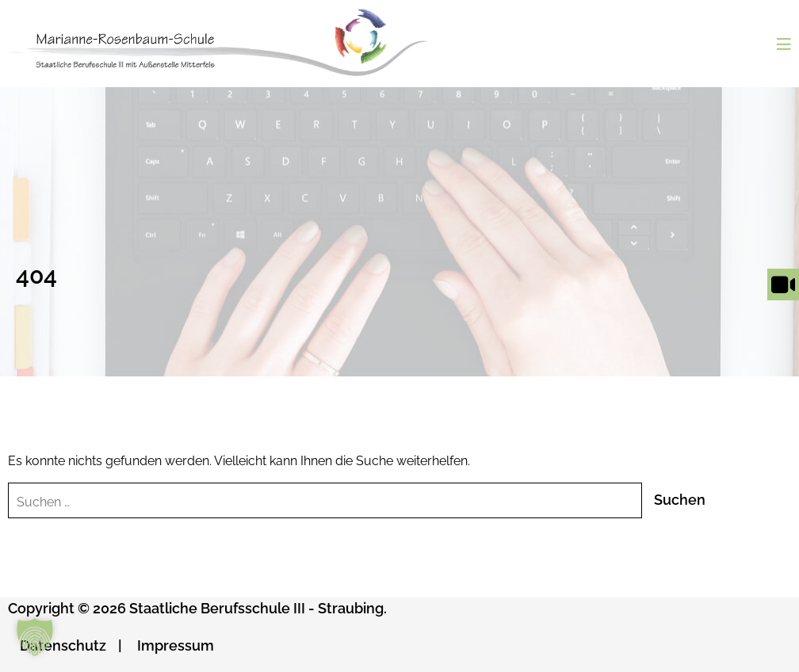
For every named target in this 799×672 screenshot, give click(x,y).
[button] (35, 637)
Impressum (176, 645)
